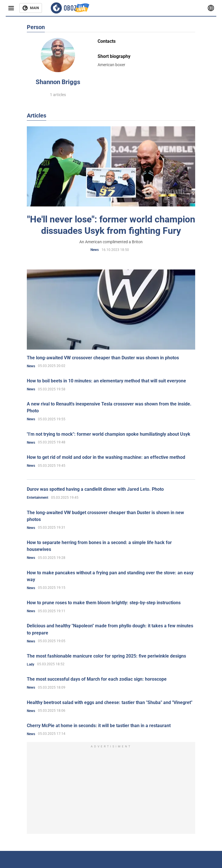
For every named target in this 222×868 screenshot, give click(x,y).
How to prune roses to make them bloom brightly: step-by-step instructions (104, 603)
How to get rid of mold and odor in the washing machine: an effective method (106, 457)
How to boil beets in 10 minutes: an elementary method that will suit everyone (106, 381)
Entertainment (38, 498)
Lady (31, 664)
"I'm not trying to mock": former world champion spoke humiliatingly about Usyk (109, 434)
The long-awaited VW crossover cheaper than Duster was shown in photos (103, 358)
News (95, 250)
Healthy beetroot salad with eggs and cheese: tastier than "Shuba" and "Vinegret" (110, 702)
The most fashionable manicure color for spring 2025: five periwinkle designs (106, 656)
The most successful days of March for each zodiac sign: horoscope (97, 679)
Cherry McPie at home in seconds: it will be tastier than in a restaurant (99, 726)
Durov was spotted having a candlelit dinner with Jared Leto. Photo (95, 489)
